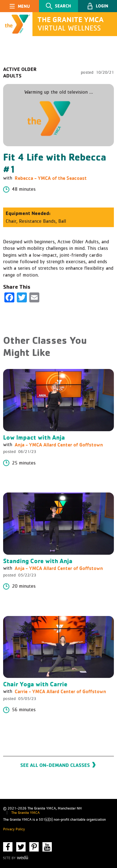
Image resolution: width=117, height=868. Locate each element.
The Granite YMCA (25, 813)
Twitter (21, 847)
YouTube (47, 847)
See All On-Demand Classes (55, 765)
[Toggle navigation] (19, 6)
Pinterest (34, 847)
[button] (97, 6)
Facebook (8, 847)
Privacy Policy (14, 829)
